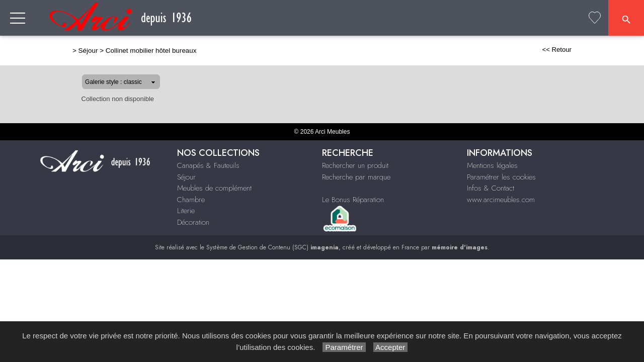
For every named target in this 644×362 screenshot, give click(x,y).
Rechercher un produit (355, 165)
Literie (504, 54)
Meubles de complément (382, 54)
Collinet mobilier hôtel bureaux (119, 51)
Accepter (391, 347)
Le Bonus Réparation (353, 200)
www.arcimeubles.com (501, 200)
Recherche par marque (356, 177)
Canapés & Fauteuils (240, 54)
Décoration (552, 54)
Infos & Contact (491, 188)
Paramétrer (344, 347)
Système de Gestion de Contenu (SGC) (272, 247)
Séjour (307, 54)
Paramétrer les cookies (501, 177)
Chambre (461, 54)
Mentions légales (492, 165)
